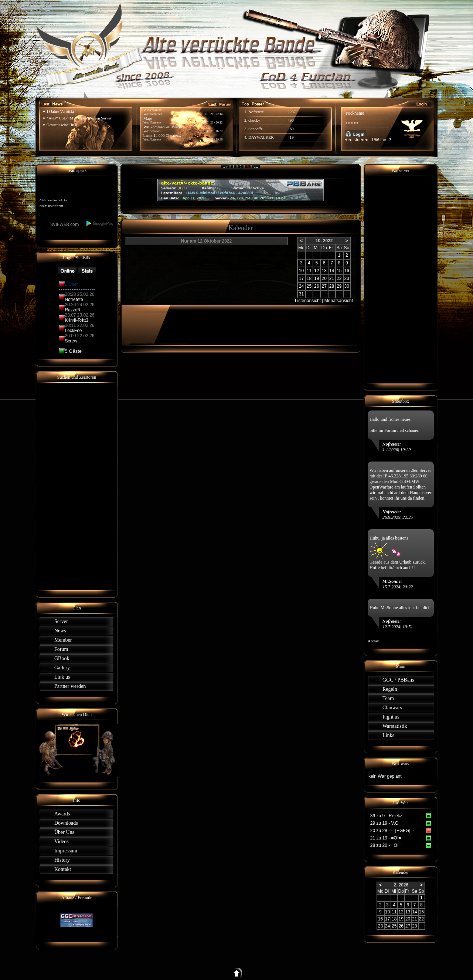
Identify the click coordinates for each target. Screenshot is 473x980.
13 (324, 271)
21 (332, 278)
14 (332, 271)
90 (292, 120)
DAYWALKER (261, 137)
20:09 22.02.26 (79, 336)
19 (292, 137)
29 (339, 286)
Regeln (390, 689)
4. (246, 137)
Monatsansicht (339, 301)
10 (301, 271)
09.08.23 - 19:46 (213, 140)
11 (309, 271)
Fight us (391, 717)
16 (347, 271)
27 (324, 286)
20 (324, 278)
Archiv (373, 641)
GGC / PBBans (398, 680)
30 (347, 286)
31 (301, 294)
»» (256, 167)
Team (388, 698)
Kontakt (63, 869)
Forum (61, 649)
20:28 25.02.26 (79, 294)
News (60, 631)
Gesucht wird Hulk (62, 125)
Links (388, 735)
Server (61, 621)
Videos (62, 842)
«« (225, 167)
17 (301, 278)
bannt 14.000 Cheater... (162, 135)
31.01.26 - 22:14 (213, 114)
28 (332, 286)
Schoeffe (256, 129)
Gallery (62, 668)
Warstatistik (395, 726)
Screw (71, 341)
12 (317, 271)
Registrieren (356, 140)
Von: (147, 140)
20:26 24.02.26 (79, 305)
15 (339, 271)
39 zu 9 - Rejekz (386, 816)
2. (246, 120)
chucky (254, 120)
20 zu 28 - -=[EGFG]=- (392, 831)
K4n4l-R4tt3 (76, 320)
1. (246, 112)
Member (63, 640)
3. (246, 129)
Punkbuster (153, 110)
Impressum (66, 851)
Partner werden (70, 686)
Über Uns (64, 832)
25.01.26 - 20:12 (213, 123)
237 (293, 112)
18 (309, 278)
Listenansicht (308, 301)
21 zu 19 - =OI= (386, 838)
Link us (62, 677)
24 (301, 286)
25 (309, 286)
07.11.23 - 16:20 (213, 131)
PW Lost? (382, 140)
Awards (62, 814)
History (62, 860)
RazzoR (73, 310)
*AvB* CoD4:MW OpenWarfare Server (79, 118)
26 (317, 286)
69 (292, 129)
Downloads (66, 823)
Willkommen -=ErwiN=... (164, 127)
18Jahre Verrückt (60, 111)
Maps (148, 118)
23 (347, 278)
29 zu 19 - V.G (384, 823)
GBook (62, 658)
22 (339, 278)
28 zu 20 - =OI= (386, 845)
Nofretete (155, 140)
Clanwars (392, 708)
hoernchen (156, 114)
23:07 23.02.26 (79, 315)
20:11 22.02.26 (79, 325)
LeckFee (73, 331)
